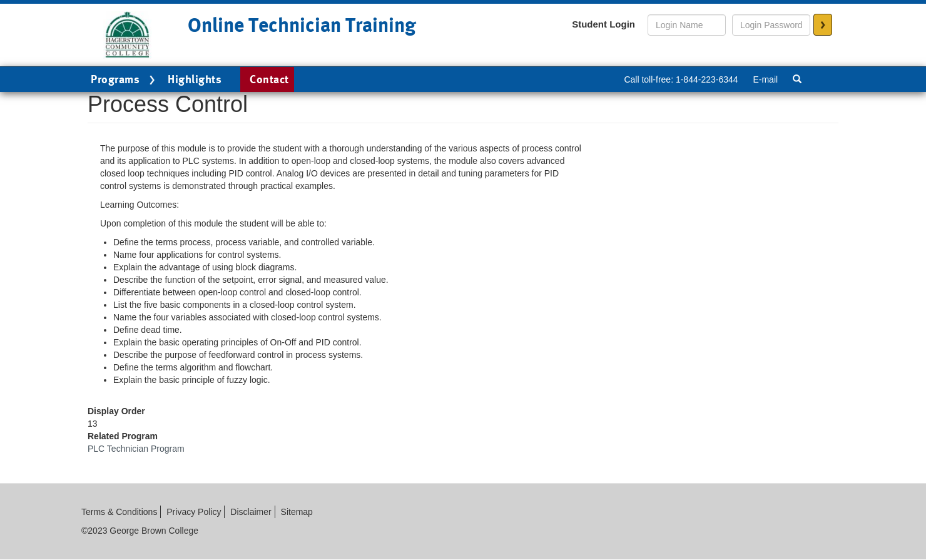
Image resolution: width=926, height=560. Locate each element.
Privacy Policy (194, 512)
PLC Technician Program (136, 449)
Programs (125, 80)
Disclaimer (251, 512)
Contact (269, 79)
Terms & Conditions (119, 512)
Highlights (195, 79)
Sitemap (297, 512)
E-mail (765, 79)
